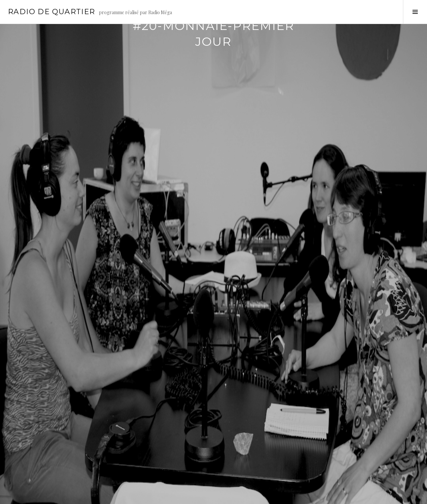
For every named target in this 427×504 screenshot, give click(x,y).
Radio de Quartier (51, 12)
